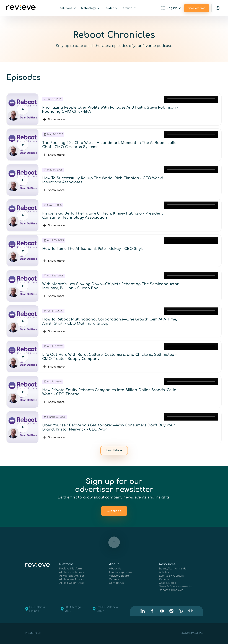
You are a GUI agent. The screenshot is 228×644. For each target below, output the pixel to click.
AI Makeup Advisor (72, 576)
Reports (164, 579)
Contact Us (116, 583)
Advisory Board (119, 576)
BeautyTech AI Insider (173, 568)
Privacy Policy (33, 633)
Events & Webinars (171, 576)
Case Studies (167, 583)
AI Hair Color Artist (71, 583)
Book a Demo (197, 8)
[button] (68, 8)
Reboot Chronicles (171, 590)
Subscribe (114, 511)
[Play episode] (23, 109)
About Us (115, 568)
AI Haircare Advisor (72, 579)
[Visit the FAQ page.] (218, 8)
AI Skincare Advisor (72, 572)
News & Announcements (175, 586)
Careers (114, 579)
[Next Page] (114, 450)
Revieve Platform (71, 568)
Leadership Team (121, 572)
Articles (164, 572)
